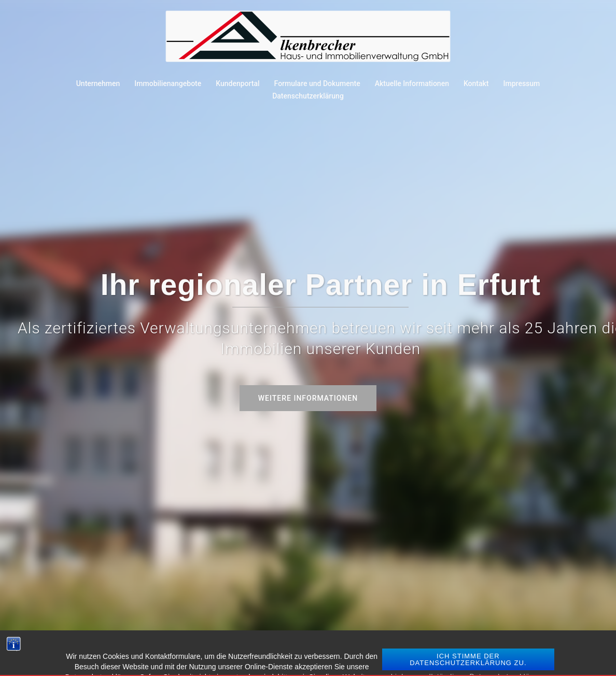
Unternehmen (98, 83)
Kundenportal (237, 83)
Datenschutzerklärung (308, 96)
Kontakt (476, 83)
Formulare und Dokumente (317, 83)
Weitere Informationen (308, 398)
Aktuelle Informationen (412, 83)
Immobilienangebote (168, 83)
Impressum (522, 83)
